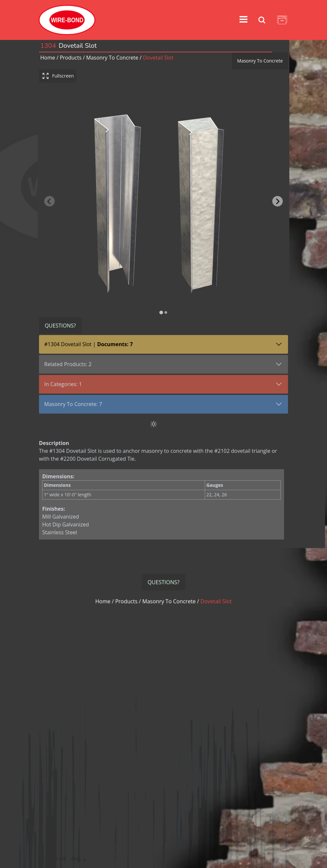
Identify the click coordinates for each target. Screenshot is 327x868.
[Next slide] (278, 201)
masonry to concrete (112, 58)
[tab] (161, 313)
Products (70, 58)
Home (48, 58)
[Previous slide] (49, 201)
